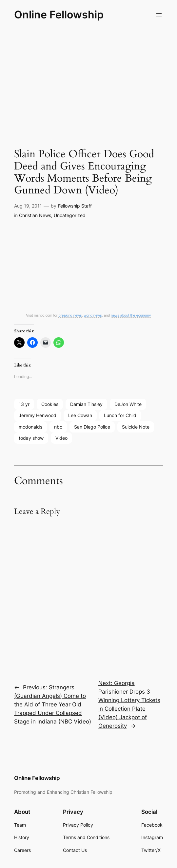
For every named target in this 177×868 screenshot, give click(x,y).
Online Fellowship (59, 15)
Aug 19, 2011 (28, 206)
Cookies (50, 404)
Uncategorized (70, 215)
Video (61, 438)
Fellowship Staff (75, 206)
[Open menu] (159, 15)
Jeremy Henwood (38, 415)
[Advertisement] (88, 82)
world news (93, 315)
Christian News (35, 215)
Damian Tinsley (86, 404)
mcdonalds (30, 427)
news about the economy (131, 315)
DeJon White (128, 404)
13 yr (24, 404)
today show (31, 438)
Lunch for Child (120, 415)
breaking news (70, 315)
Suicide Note (136, 427)
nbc (58, 427)
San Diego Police (92, 427)
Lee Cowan (80, 415)
